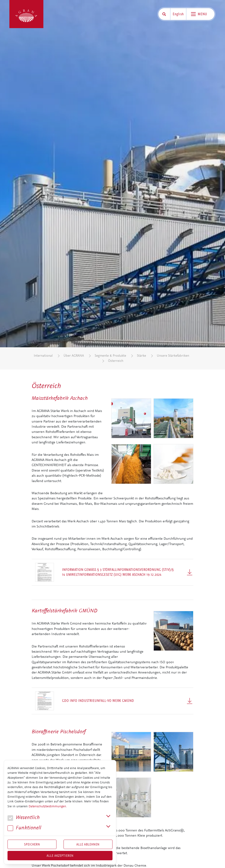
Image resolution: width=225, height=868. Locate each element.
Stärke (141, 356)
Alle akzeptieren (60, 856)
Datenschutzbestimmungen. (48, 806)
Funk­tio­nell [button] (24, 828)
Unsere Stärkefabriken (173, 356)
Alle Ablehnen (88, 844)
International (43, 356)
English (178, 14)
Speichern (32, 844)
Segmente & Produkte (110, 356)
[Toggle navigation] (200, 14)
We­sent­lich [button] (24, 817)
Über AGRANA (74, 356)
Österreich (116, 361)
